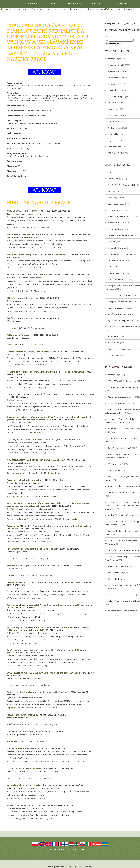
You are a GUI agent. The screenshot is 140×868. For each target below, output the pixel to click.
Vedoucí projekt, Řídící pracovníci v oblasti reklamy (31, 785)
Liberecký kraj (114, 134)
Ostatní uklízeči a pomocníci (119, 403)
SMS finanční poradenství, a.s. (120, 314)
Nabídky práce (33, 4)
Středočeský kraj (115, 78)
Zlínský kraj (112, 122)
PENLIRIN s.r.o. (114, 343)
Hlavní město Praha (116, 115)
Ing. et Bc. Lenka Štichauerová (120, 235)
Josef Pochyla (13, 620)
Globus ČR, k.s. (114, 336)
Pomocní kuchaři (115, 579)
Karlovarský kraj (115, 147)
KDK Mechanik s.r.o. (15, 685)
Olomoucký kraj (20, 9)
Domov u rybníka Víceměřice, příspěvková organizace (30, 519)
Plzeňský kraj (113, 109)
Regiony (53, 4)
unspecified (113, 59)
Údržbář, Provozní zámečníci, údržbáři (25, 732)
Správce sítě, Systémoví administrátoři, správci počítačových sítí (38, 692)
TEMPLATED (85, 849)
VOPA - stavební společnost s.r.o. (21, 247)
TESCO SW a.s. (13, 798)
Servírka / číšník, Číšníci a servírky (122, 595)
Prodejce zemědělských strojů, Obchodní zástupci (31, 566)
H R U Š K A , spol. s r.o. (117, 191)
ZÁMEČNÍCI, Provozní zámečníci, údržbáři (27, 805)
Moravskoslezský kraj (117, 71)
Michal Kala (12, 410)
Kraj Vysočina (113, 140)
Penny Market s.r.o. (116, 210)
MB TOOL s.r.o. (13, 387)
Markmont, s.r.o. (114, 198)
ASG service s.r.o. (14, 741)
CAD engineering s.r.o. (17, 778)
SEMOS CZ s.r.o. (14, 666)
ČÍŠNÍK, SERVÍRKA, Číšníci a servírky (122, 381)
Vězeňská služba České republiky (122, 185)
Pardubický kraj (114, 128)
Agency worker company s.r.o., (121, 320)
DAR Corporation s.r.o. (117, 279)
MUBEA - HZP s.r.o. (15, 453)
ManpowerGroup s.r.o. (117, 308)
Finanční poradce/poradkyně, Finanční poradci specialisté (34, 352)
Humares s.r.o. (114, 355)
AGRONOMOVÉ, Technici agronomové (25, 211)
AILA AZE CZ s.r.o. (14, 558)
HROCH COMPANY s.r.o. (17, 311)
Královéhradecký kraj (117, 96)
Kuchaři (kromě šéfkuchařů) (119, 448)
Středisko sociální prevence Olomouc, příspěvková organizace (34, 761)
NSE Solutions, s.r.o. (116, 204)
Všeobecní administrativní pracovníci (123, 611)
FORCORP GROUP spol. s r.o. (19, 496)
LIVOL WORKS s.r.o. (116, 267)
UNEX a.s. (11, 267)
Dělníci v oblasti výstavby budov (121, 397)
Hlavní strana (6, 9)
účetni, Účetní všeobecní (118, 566)
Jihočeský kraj (113, 84)
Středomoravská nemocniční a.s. (21, 473)
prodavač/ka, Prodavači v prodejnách (124, 515)
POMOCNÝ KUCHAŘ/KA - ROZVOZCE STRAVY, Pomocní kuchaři (36, 460)
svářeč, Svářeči (114, 470)
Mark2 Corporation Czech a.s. (120, 216)
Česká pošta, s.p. (115, 179)
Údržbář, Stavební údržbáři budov (23, 748)
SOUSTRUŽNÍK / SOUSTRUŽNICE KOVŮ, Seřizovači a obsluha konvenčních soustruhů (47, 673)
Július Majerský (13, 365)
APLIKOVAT (45, 72)
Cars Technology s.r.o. (16, 818)
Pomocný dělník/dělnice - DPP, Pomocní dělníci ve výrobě (34, 440)
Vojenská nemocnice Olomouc (20, 708)
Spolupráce (123, 4)
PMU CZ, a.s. (113, 172)
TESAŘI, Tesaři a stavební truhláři (23, 715)
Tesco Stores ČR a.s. (116, 260)
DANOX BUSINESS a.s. (117, 223)
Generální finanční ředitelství (120, 254)
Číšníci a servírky (115, 464)
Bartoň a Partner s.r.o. (16, 542)
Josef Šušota (12, 328)
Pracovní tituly (100, 4)
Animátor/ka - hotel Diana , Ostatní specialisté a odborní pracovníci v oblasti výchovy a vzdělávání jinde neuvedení (76, 9)
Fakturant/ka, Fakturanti (19, 335)
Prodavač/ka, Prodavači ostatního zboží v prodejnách (33, 549)
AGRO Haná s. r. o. (15, 227)
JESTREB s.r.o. (13, 643)
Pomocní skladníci (115, 573)
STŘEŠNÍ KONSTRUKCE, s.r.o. (19, 724)
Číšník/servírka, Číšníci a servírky (23, 298)
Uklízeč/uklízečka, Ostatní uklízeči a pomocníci (29, 768)
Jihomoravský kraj (115, 65)
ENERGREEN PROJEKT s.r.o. (18, 575)
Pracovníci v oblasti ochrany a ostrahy (25, 480)
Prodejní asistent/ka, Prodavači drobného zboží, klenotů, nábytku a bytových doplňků (48, 582)
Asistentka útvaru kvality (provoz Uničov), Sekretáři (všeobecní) (38, 254)
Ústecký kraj (113, 103)
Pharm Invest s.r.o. (116, 229)
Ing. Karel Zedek (14, 291)
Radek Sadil (12, 345)
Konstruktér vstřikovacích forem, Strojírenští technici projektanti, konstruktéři (45, 372)
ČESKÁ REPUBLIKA (115, 153)
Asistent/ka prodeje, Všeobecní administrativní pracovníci (35, 234)
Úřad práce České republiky (119, 302)
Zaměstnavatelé (74, 4)
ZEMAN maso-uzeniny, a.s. (119, 273)
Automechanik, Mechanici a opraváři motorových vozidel (34, 275)
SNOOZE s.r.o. (13, 598)
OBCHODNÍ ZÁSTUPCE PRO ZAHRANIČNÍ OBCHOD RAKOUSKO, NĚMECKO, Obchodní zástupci (50, 395)
